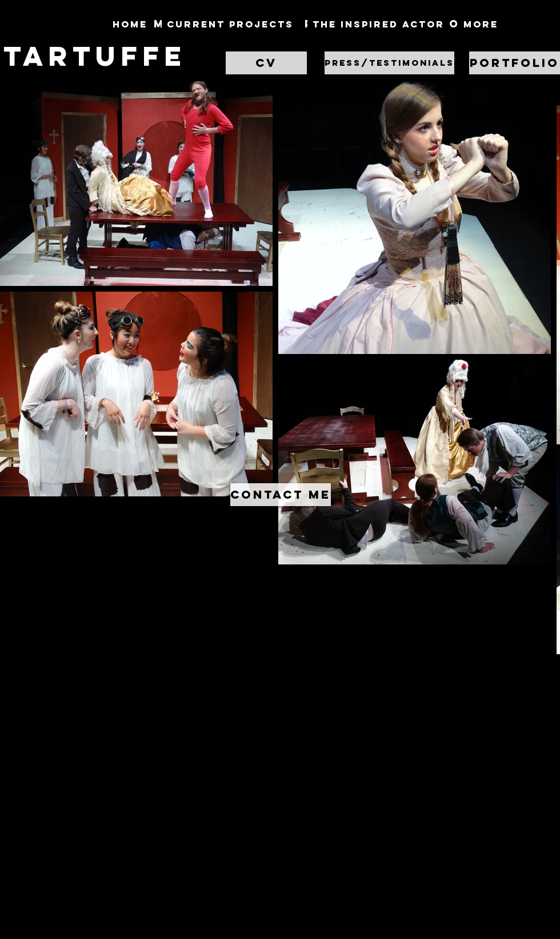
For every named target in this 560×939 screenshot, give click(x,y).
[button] (389, 63)
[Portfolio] (515, 63)
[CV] (266, 63)
